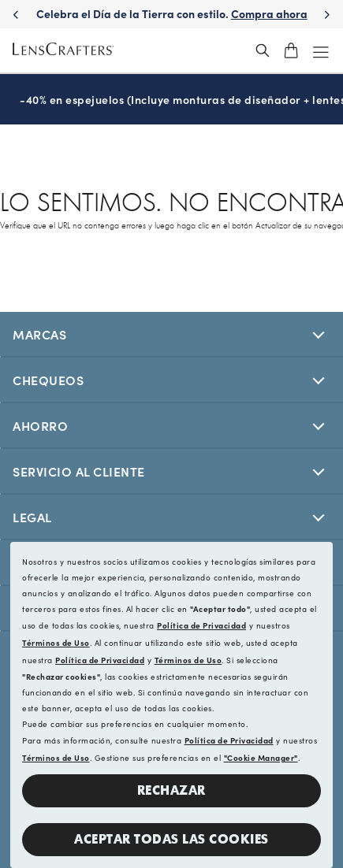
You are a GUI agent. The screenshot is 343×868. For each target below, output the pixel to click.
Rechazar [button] (171, 790)
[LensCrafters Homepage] (63, 51)
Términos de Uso (56, 643)
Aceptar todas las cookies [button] (171, 839)
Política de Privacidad (201, 625)
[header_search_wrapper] (263, 50)
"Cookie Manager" (261, 758)
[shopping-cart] (291, 50)
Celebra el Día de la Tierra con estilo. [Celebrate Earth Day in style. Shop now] (207, 13)
